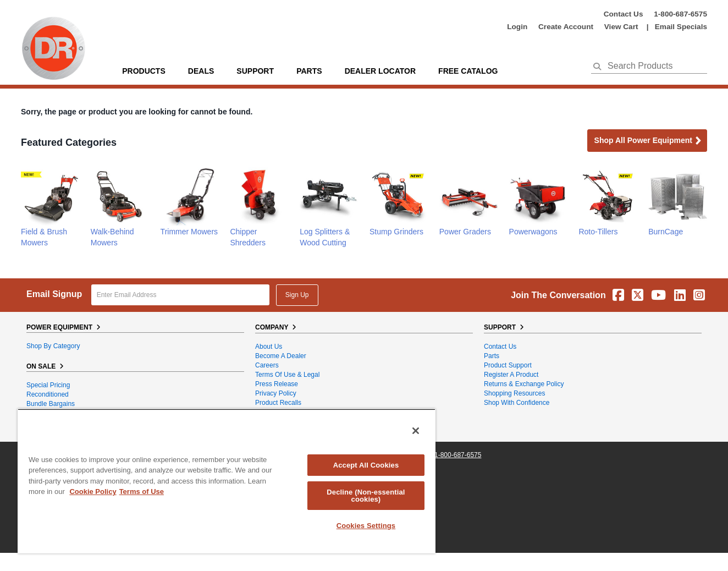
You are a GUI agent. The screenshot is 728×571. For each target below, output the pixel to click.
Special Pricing (48, 385)
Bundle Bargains (51, 404)
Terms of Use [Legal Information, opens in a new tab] (142, 492)
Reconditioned (48, 394)
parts (309, 71)
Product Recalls (278, 403)
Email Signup (54, 294)
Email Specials (681, 27)
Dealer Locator (380, 71)
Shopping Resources (514, 393)
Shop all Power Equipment (648, 141)
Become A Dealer (281, 356)
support (255, 71)
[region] (227, 481)
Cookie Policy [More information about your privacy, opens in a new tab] (93, 492)
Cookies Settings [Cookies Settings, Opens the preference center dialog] (366, 526)
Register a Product (511, 375)
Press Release (277, 384)
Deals (201, 71)
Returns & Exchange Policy (524, 384)
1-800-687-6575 (680, 14)
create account (566, 27)
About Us (269, 347)
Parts (492, 356)
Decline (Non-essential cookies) (366, 496)
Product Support (508, 365)
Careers (267, 365)
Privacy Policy (276, 393)
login (517, 27)
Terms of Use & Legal (287, 375)
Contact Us (624, 14)
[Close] (416, 431)
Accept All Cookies (366, 465)
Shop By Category (53, 346)
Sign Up (297, 295)
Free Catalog (468, 71)
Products (144, 71)
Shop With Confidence (517, 403)
